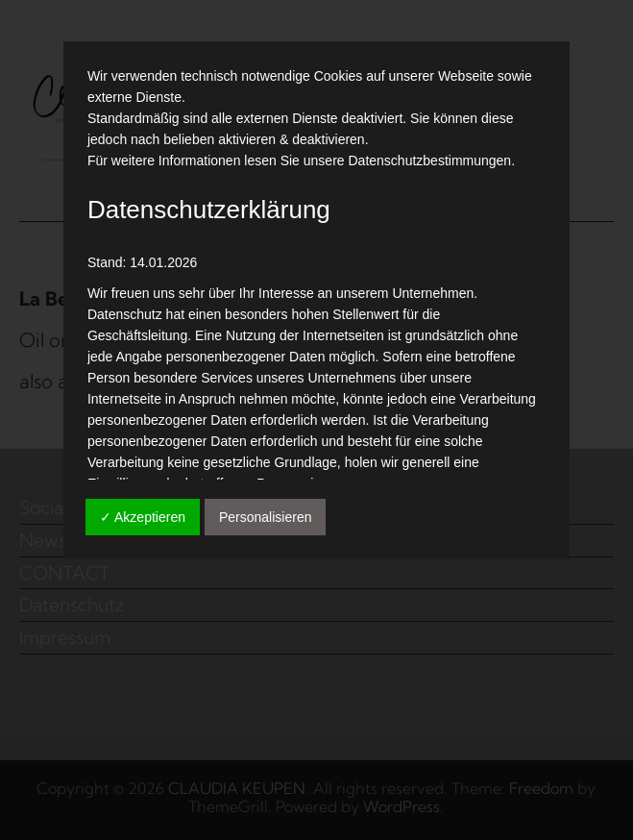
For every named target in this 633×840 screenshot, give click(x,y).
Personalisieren (266, 517)
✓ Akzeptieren (143, 517)
